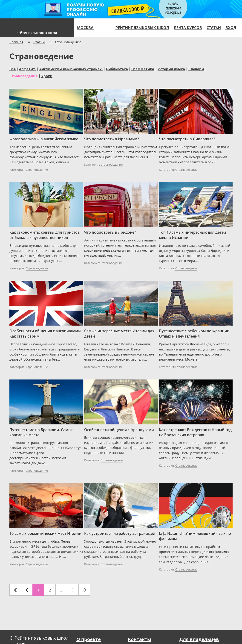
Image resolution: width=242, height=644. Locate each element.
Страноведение (24, 76)
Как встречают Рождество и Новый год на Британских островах (195, 432)
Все (13, 69)
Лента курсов (188, 28)
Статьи (214, 28)
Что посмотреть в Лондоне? (110, 232)
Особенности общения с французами (119, 430)
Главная (16, 42)
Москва (88, 28)
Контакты (140, 639)
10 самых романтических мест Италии (45, 533)
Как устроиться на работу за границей (120, 533)
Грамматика (143, 69)
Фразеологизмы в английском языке (44, 139)
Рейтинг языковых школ (142, 28)
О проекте (89, 639)
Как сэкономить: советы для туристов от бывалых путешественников (45, 235)
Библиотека (117, 69)
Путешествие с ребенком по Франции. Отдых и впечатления (195, 334)
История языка (171, 69)
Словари (196, 69)
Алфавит (27, 69)
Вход (231, 28)
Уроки (47, 76)
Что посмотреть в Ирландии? (112, 139)
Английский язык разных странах (71, 69)
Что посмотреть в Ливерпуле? (187, 139)
